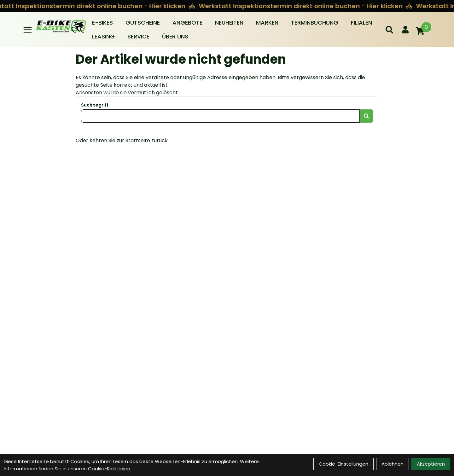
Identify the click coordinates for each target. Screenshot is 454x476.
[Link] (28, 30)
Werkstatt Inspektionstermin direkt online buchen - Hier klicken (300, 6)
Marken (267, 23)
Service (138, 36)
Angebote (187, 23)
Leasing (103, 36)
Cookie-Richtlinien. (110, 469)
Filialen (361, 23)
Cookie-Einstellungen (343, 464)
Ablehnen (393, 464)
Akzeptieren (431, 464)
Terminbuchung (315, 23)
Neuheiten (229, 23)
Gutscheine (143, 23)
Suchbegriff (95, 105)
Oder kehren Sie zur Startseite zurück (122, 140)
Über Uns (175, 36)
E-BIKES (102, 23)
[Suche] (389, 30)
